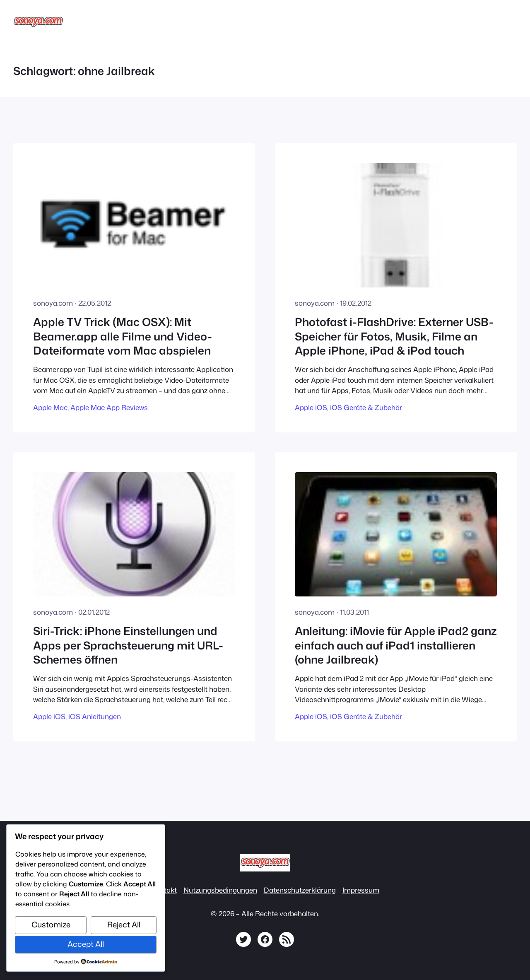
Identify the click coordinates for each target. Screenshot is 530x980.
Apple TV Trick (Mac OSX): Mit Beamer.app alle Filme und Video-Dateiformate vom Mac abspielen (123, 336)
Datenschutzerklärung (300, 890)
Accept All (86, 944)
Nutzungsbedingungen (220, 890)
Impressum (361, 890)
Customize (51, 924)
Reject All (124, 924)
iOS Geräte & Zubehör (366, 407)
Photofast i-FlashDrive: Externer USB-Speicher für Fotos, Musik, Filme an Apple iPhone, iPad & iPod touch (394, 336)
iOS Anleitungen (95, 716)
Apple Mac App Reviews (109, 407)
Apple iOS (311, 407)
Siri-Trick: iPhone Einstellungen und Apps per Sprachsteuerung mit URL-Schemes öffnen (128, 645)
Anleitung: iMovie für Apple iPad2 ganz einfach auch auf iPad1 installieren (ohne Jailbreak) (396, 645)
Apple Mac (50, 407)
